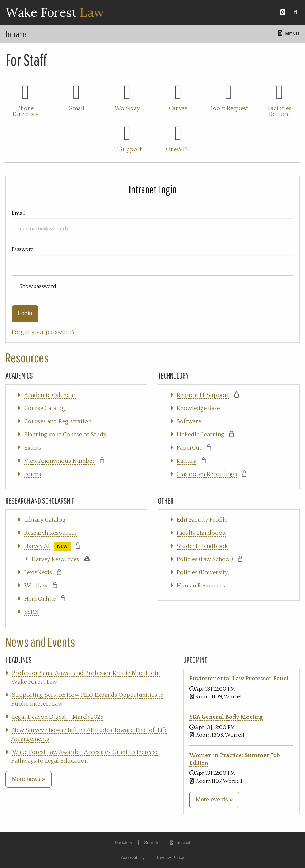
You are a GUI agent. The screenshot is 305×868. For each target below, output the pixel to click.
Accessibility (133, 858)
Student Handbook (202, 546)
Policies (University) (203, 572)
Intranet (17, 34)
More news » (29, 779)
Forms (33, 474)
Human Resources (201, 586)
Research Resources (50, 533)
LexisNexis (38, 572)
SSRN (31, 612)
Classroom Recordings (207, 474)
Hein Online (40, 599)
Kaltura (187, 461)
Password (152, 261)
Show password (38, 286)
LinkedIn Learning (200, 435)
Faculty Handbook (201, 533)
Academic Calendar (50, 395)
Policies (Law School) (205, 559)
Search (151, 843)
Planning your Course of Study (65, 435)
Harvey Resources (55, 559)
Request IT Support (203, 395)
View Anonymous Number (59, 461)
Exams (33, 448)
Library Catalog (45, 520)
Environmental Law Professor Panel (239, 679)
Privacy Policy (171, 858)
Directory (123, 843)
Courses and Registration (58, 421)
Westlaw (36, 586)
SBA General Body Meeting (226, 717)
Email (152, 225)
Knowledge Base (198, 408)
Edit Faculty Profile (202, 520)
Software (189, 421)
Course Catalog (45, 408)
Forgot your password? (43, 332)
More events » (214, 799)
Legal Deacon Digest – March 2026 (58, 717)
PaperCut (189, 448)
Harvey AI (37, 546)
